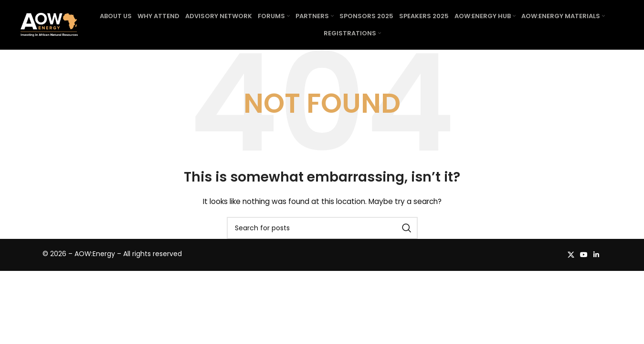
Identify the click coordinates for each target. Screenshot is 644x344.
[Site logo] (49, 24)
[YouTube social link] (584, 255)
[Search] (322, 228)
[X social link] (571, 255)
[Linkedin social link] (596, 255)
